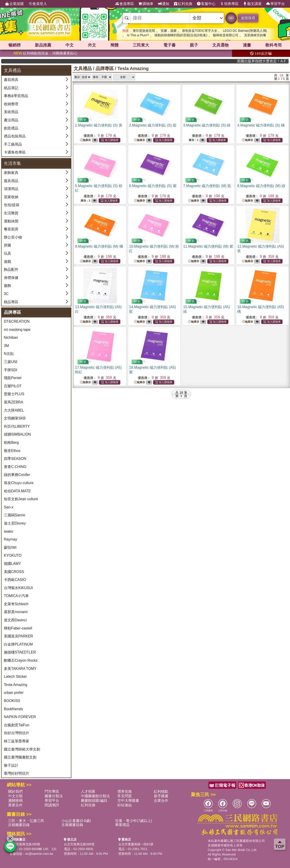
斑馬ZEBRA (13, 402)
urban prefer (14, 693)
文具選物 (220, 45)
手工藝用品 (13, 144)
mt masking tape (17, 330)
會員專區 (125, 4)
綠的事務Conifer (17, 475)
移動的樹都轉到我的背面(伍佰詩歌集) (181, 35)
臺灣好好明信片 (17, 773)
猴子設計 (11, 765)
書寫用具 (11, 80)
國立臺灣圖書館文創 (20, 757)
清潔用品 (11, 189)
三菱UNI (11, 362)
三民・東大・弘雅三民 (26, 821)
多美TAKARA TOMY (20, 669)
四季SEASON (15, 459)
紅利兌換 (183, 4)
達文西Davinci (15, 620)
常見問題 (125, 796)
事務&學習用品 (16, 96)
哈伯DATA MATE (17, 491)
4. (261, 125)
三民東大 (141, 45)
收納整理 (11, 104)
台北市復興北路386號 (25, 844)
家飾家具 (11, 173)
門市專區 (52, 791)
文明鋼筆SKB (15, 418)
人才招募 (88, 791)
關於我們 (15, 791)
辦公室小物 (13, 237)
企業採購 (14, 4)
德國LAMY (12, 564)
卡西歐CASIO (15, 580)
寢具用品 (11, 181)
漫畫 (247, 45)
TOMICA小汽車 (16, 596)
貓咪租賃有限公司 (226, 35)
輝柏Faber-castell (18, 628)
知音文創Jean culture (21, 499)
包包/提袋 (12, 205)
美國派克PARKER (18, 636)
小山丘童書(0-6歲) (76, 821)
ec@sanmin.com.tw (39, 854)
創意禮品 (11, 128)
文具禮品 (83, 68)
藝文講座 (252, 4)
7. (207, 186)
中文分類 (15, 796)
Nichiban (11, 338)
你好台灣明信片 (17, 733)
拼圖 (7, 245)
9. (99, 246)
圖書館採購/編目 (94, 801)
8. (261, 186)
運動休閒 (11, 221)
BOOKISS (12, 701)
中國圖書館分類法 (95, 796)
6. (153, 186)
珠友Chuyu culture (19, 483)
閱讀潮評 (52, 805)
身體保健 (11, 278)
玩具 (7, 253)
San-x (9, 507)
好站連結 (125, 805)
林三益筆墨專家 (17, 741)
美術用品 (11, 112)
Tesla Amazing (16, 685)
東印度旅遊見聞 (144, 31)
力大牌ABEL (14, 410)
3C (6, 294)
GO (231, 18)
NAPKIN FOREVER (20, 717)
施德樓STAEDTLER (20, 652)
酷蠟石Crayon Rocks (21, 660)
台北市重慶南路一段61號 (136, 844)
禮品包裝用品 (15, 136)
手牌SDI (11, 370)
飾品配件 (11, 269)
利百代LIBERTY (17, 426)
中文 (70, 45)
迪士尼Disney (15, 523)
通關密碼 (15, 801)
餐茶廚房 (11, 229)
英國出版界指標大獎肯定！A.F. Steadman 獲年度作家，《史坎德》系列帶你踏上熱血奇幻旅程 (274, 61)
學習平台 (275, 4)
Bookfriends (13, 709)
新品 (43, 45)
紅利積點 (161, 791)
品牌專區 (105, 68)
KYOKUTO (13, 555)
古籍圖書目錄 (19, 825)
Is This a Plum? (138, 35)
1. (99, 125)
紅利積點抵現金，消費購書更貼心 (46, 53)
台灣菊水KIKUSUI (18, 588)
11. (208, 246)
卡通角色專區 (15, 152)
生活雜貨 (11, 213)
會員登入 (38, 4)
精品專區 (11, 302)
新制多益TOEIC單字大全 (200, 31)
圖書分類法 (54, 796)
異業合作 (15, 805)
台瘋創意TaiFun (17, 725)
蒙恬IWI (10, 547)
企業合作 (161, 801)
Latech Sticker (15, 677)
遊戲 (7, 262)
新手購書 (161, 796)
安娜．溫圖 (169, 31)
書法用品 (11, 120)
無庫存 (85, 140)
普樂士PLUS (14, 394)
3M (6, 346)
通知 (164, 4)
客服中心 (206, 4)
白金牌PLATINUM (18, 644)
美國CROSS (14, 572)
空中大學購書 (128, 801)
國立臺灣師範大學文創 (22, 749)
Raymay (11, 539)
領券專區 (229, 4)
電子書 (169, 45)
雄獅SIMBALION (17, 434)
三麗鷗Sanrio (14, 515)
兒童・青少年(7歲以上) (134, 821)
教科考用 (273, 45)
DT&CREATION (17, 321)
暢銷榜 (14, 45)
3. (207, 125)
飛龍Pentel (13, 378)
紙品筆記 (11, 88)
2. (153, 125)
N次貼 (9, 354)
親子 (194, 45)
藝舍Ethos (12, 451)
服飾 (7, 286)
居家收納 (11, 197)
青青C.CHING (15, 467)
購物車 (146, 4)
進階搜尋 (248, 18)
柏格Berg (11, 443)
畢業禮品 (122, 825)
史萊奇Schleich (16, 604)
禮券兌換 (125, 791)
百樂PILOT (13, 386)
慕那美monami (16, 612)
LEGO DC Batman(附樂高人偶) (245, 31)
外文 (92, 45)
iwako (8, 531)
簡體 (114, 45)
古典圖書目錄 (72, 825)
